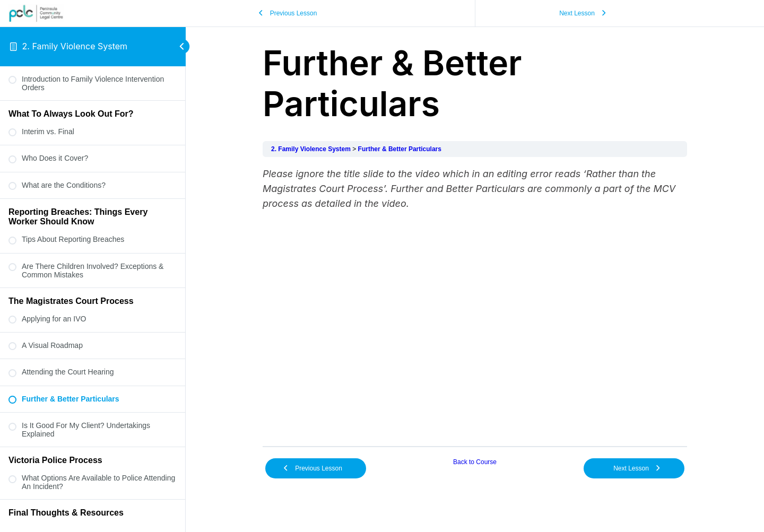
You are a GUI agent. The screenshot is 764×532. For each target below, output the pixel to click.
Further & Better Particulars (400, 149)
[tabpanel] (475, 302)
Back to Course (475, 462)
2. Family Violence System (75, 46)
